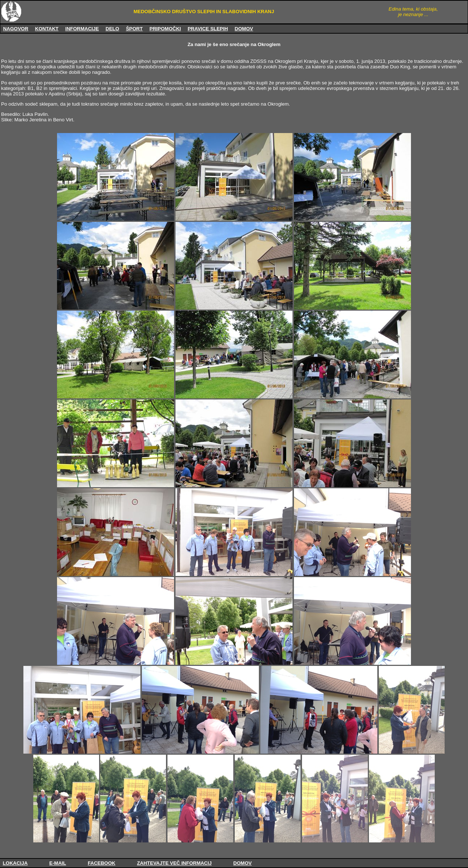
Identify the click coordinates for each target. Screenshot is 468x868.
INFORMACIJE (82, 29)
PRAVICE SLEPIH (208, 29)
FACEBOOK (102, 863)
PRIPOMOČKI (165, 29)
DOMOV (244, 29)
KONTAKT (47, 29)
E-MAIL (58, 863)
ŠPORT (134, 29)
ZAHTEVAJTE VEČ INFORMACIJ (174, 863)
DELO (112, 29)
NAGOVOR (16, 29)
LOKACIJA (15, 863)
